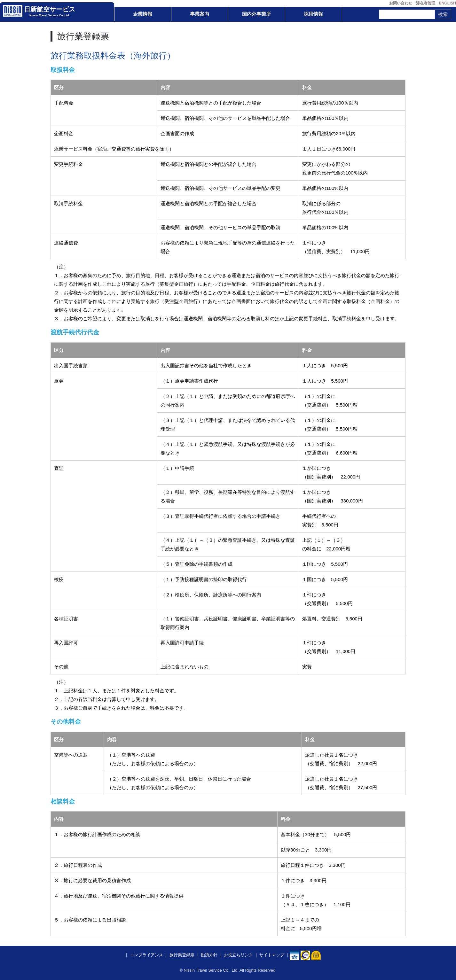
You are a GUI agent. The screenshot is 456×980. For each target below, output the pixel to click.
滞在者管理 (426, 3)
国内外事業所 (256, 14)
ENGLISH (448, 3)
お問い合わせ (401, 3)
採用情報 (313, 14)
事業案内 (200, 14)
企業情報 (143, 14)
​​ (305, 955)
